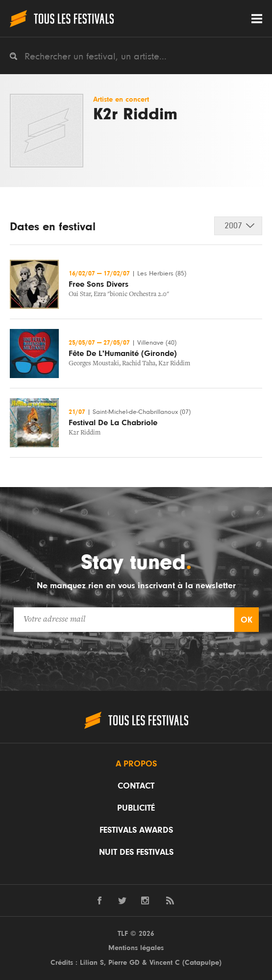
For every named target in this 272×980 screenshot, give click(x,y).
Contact (136, 786)
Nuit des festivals (136, 852)
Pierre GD (124, 963)
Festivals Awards (136, 830)
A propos (136, 764)
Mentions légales (136, 948)
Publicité (136, 808)
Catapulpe (202, 963)
